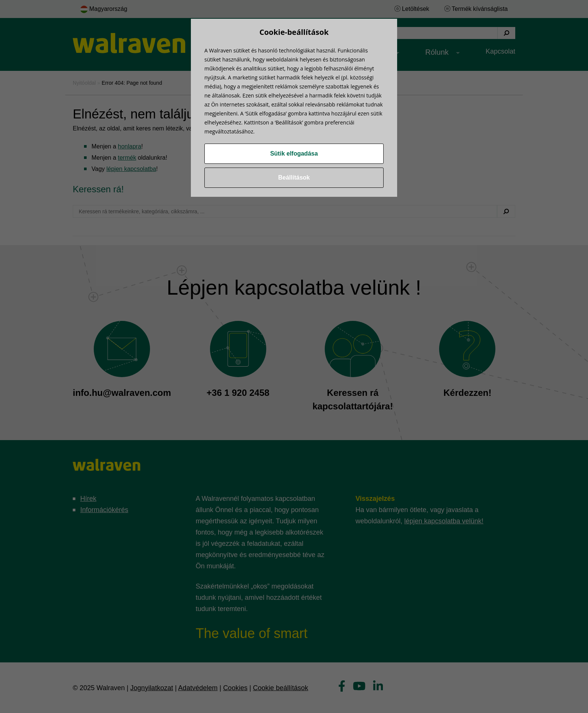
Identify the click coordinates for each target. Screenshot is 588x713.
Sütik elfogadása (294, 154)
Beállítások (294, 178)
